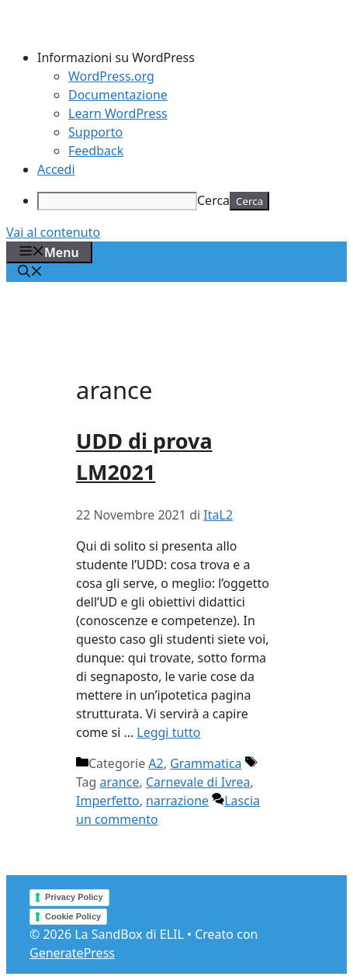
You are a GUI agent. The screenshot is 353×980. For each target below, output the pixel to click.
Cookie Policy (73, 916)
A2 (156, 763)
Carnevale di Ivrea (198, 782)
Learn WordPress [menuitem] (118, 113)
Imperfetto (108, 801)
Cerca (213, 200)
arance (120, 782)
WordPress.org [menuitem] (111, 76)
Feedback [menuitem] (96, 151)
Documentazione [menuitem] (118, 95)
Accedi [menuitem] (56, 169)
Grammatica (206, 763)
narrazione (177, 801)
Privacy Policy (74, 897)
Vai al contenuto (53, 232)
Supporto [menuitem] (95, 132)
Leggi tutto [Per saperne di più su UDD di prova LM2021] (168, 732)
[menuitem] (192, 57)
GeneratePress (72, 953)
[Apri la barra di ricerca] (30, 273)
